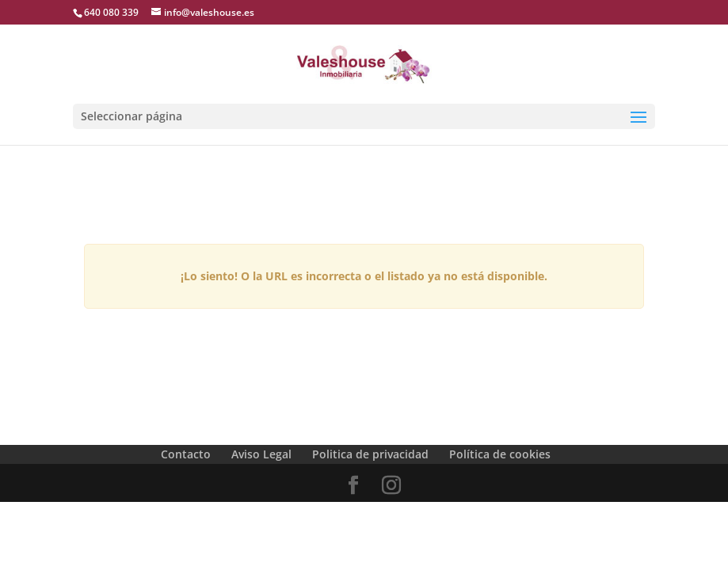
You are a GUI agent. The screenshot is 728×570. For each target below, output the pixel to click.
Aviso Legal (261, 454)
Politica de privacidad (370, 454)
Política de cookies (500, 454)
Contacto (186, 454)
